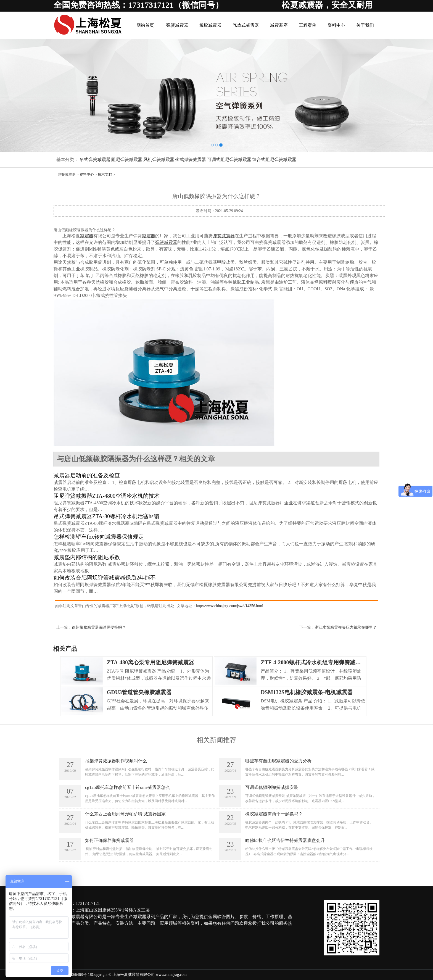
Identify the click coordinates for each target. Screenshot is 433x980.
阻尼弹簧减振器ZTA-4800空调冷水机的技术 (107, 496)
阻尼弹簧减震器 (127, 160)
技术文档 (105, 174)
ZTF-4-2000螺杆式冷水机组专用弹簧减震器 (313, 662)
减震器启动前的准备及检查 (87, 475)
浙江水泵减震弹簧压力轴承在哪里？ (346, 627)
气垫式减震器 (246, 25)
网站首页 (145, 25)
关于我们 (365, 25)
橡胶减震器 (210, 25)
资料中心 (336, 25)
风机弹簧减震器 (159, 160)
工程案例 (308, 25)
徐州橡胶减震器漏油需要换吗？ (99, 627)
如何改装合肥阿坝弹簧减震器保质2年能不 (105, 578)
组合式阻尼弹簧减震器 (274, 160)
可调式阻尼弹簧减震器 (229, 160)
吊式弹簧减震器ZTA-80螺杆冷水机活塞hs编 (106, 516)
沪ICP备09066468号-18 (73, 975)
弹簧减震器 (177, 25)
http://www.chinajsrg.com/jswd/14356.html (230, 606)
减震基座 (279, 25)
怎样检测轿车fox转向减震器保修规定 (99, 537)
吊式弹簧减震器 (95, 160)
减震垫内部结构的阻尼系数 (87, 557)
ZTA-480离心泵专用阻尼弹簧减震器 (151, 662)
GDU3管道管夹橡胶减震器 (139, 692)
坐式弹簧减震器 (191, 160)
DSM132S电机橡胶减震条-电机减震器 (307, 692)
